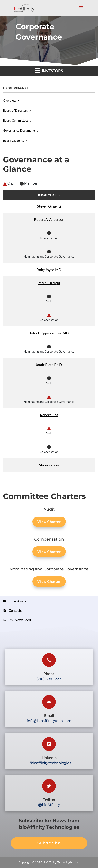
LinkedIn (49, 758)
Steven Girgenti (49, 206)
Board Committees (16, 120)
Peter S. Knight (49, 283)
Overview (10, 100)
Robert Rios (49, 415)
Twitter (49, 800)
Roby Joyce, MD (49, 270)
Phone (49, 674)
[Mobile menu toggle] (81, 10)
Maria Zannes (49, 465)
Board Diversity (14, 140)
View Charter (49, 522)
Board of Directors (15, 110)
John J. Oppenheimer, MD (49, 333)
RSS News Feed (20, 620)
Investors (49, 71)
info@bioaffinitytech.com (49, 721)
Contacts (15, 611)
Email (49, 716)
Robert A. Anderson (49, 219)
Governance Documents (19, 130)
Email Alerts (17, 601)
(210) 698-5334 (49, 679)
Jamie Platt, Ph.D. (49, 365)
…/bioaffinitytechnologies (49, 763)
